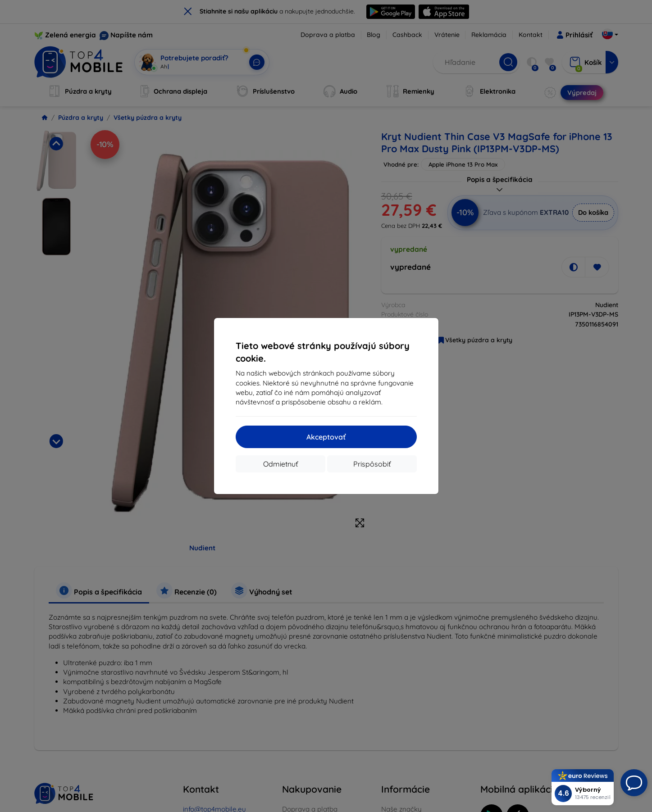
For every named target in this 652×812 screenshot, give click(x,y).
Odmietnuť (280, 464)
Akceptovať (326, 437)
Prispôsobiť (372, 464)
